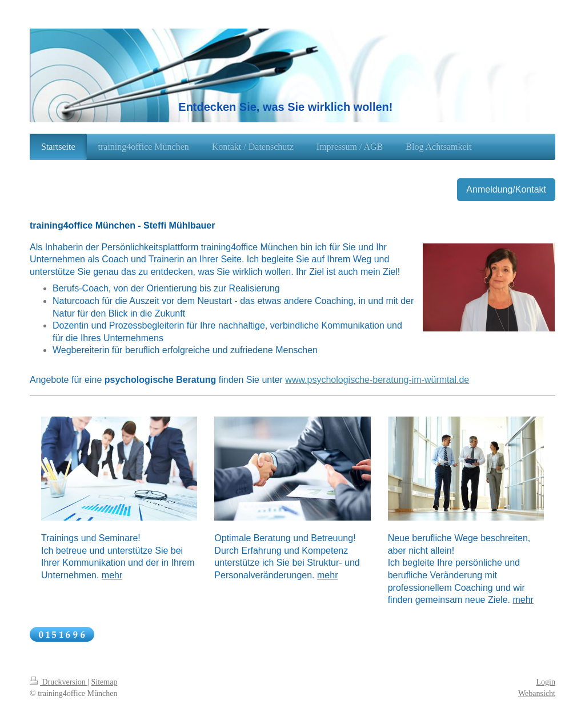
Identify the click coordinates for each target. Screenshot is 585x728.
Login (546, 682)
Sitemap (105, 682)
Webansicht (537, 693)
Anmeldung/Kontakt (506, 189)
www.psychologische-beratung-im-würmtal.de (377, 380)
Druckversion (59, 682)
